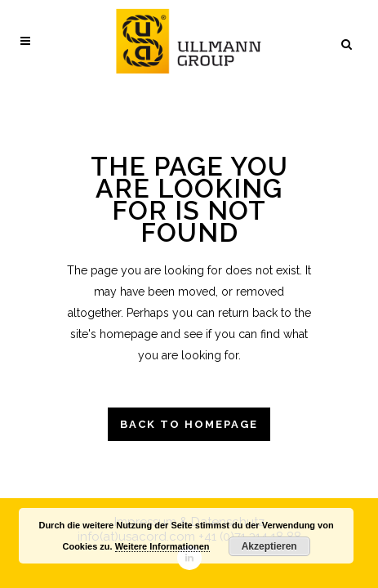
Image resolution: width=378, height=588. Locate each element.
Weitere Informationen (162, 546)
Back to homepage (189, 424)
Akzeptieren (269, 546)
